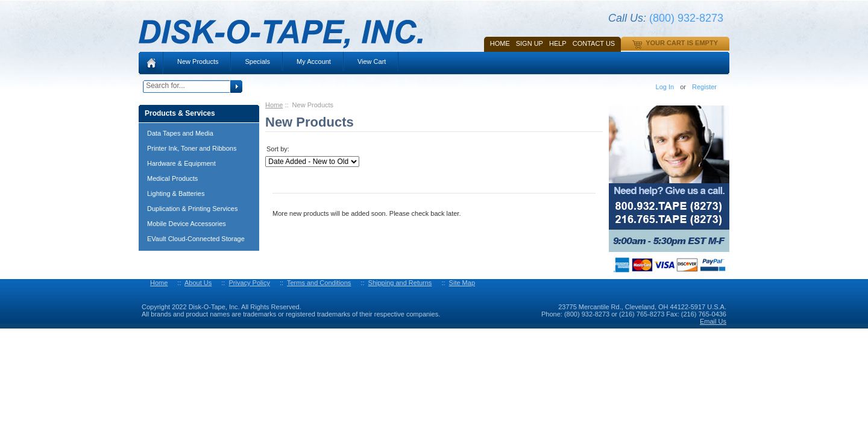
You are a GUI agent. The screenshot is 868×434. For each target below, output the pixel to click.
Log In (665, 87)
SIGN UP (530, 43)
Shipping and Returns (400, 283)
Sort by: (278, 149)
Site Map (462, 283)
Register (704, 87)
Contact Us (594, 43)
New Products (198, 61)
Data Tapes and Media (180, 133)
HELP (558, 43)
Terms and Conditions (319, 283)
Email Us (713, 321)
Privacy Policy (249, 283)
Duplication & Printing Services (192, 209)
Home (500, 43)
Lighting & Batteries (176, 193)
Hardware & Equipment (181, 163)
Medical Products (172, 178)
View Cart (372, 61)
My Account (314, 61)
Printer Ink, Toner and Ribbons (192, 148)
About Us (198, 283)
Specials (257, 61)
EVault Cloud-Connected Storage (196, 239)
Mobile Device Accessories (187, 224)
